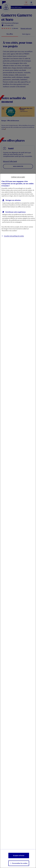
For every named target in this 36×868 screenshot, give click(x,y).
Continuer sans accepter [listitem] (18, 177)
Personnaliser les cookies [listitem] (20, 863)
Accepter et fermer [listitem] (19, 855)
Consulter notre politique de (14, 236)
